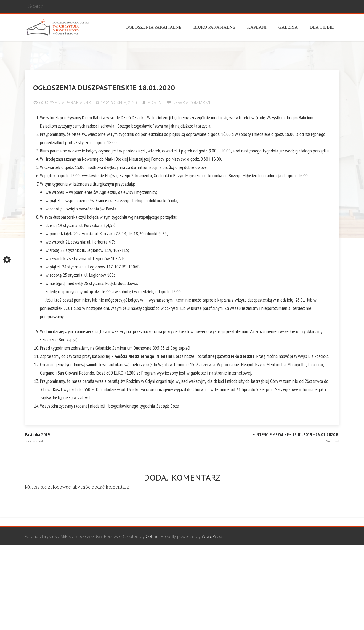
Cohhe (152, 536)
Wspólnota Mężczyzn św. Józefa (150, 556)
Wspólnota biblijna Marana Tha (275, 556)
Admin (155, 103)
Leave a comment (192, 103)
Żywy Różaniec (325, 556)
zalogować (59, 487)
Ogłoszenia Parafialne (65, 103)
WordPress (213, 536)
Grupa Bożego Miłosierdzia (212, 556)
